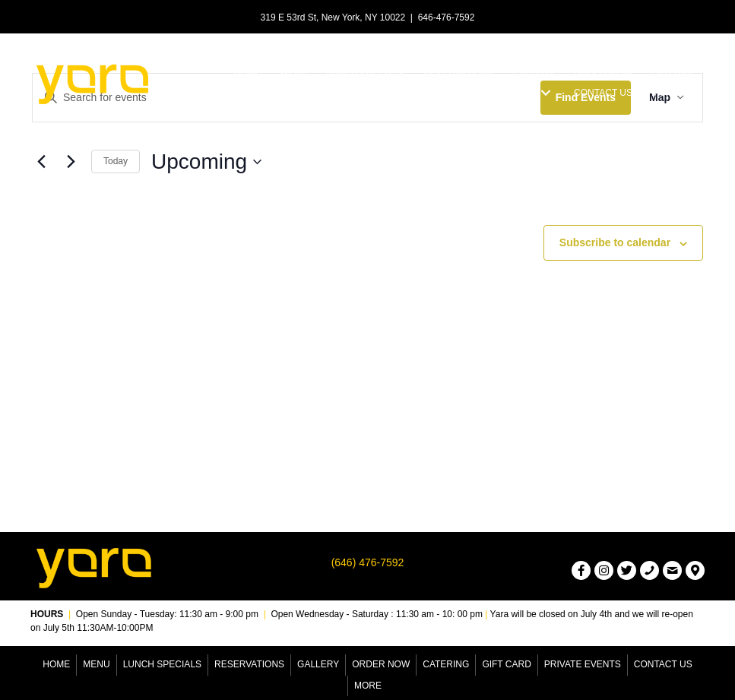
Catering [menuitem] (446, 664)
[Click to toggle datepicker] (206, 162)
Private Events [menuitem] (583, 664)
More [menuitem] (368, 686)
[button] (546, 93)
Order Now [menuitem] (381, 664)
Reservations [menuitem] (249, 664)
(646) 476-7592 (368, 562)
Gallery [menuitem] (318, 664)
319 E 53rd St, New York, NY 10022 (333, 17)
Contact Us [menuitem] (663, 664)
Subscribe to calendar (615, 242)
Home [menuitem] (56, 664)
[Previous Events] (41, 162)
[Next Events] (71, 162)
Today (116, 161)
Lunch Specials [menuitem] (162, 664)
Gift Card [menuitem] (506, 664)
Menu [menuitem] (96, 664)
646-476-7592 (447, 17)
